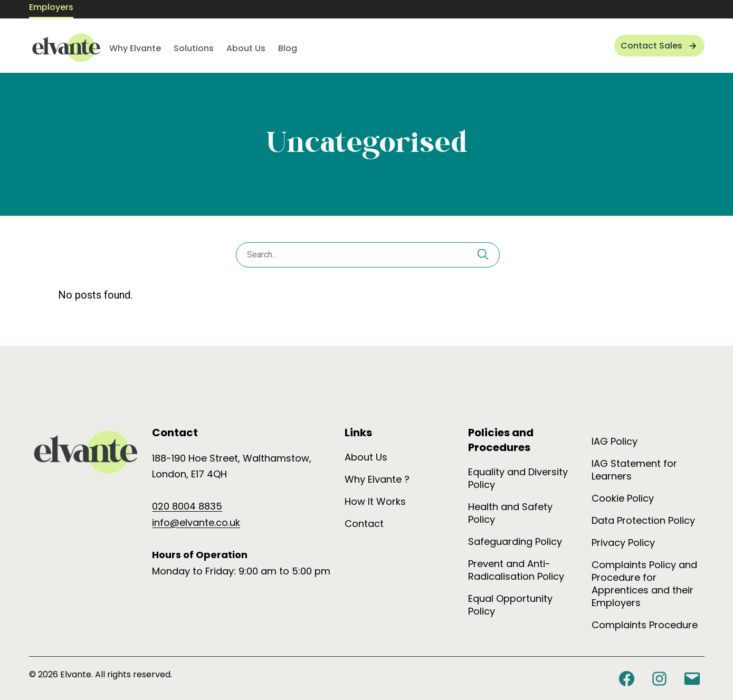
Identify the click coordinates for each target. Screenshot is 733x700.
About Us (246, 48)
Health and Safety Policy (510, 513)
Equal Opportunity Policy (510, 605)
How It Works (375, 501)
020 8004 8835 (187, 506)
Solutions (194, 48)
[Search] (483, 256)
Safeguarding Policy (515, 541)
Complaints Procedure (645, 625)
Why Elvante (135, 48)
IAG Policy (615, 441)
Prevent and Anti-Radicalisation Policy (516, 570)
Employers (51, 7)
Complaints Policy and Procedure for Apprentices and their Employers (644, 584)
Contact (364, 524)
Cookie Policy (623, 498)
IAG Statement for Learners (634, 470)
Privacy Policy (623, 543)
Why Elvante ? (377, 479)
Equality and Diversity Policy (518, 478)
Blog (288, 48)
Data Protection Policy (643, 520)
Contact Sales (651, 46)
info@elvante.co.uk (196, 522)
